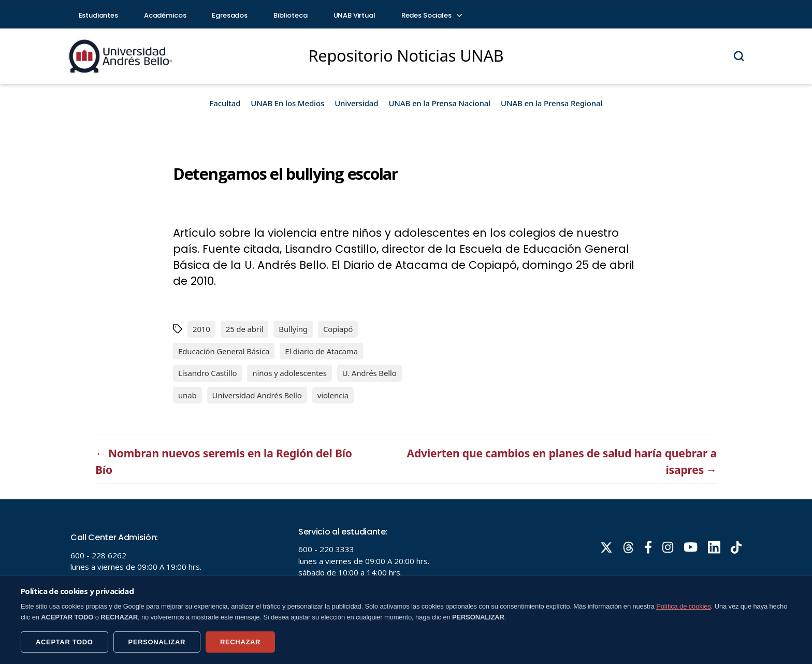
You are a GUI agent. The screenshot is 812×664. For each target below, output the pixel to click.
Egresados (230, 15)
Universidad (356, 103)
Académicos (165, 15)
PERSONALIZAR (157, 642)
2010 (201, 329)
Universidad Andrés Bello (257, 395)
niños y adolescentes (289, 373)
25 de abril (245, 329)
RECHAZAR (240, 642)
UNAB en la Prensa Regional (552, 103)
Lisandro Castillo (207, 373)
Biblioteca (291, 15)
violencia (333, 395)
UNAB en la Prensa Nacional (439, 103)
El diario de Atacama (321, 351)
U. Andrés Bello (369, 373)
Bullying (293, 329)
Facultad (225, 103)
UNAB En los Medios (287, 103)
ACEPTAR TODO (64, 642)
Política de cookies (684, 606)
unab (187, 395)
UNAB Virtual (354, 15)
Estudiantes (98, 15)
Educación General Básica (224, 351)
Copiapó (338, 329)
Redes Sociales (431, 15)
